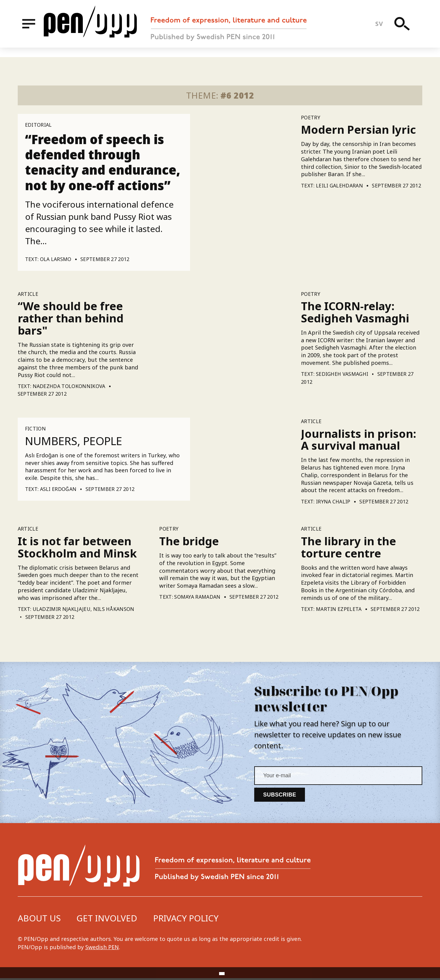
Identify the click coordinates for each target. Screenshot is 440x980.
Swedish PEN (102, 949)
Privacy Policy (186, 920)
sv (382, 29)
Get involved (107, 920)
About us (39, 920)
